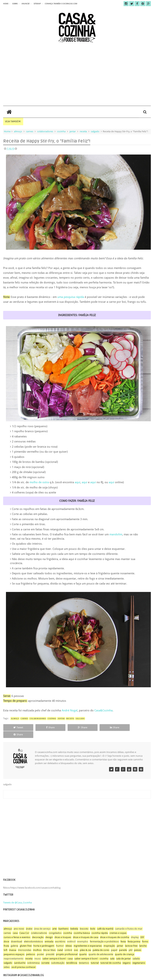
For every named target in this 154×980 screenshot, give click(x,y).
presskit (50, 947)
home (6, 4)
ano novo (19, 922)
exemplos (83, 934)
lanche (143, 939)
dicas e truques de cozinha (115, 930)
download (17, 934)
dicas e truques (63, 930)
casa (15, 926)
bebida (74, 922)
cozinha (61, 131)
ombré (68, 943)
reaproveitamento (14, 952)
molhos (37, 943)
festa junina (134, 934)
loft (5, 943)
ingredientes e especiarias (88, 939)
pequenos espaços (14, 947)
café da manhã (105, 922)
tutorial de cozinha (111, 956)
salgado (95, 131)
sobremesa (33, 956)
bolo (93, 922)
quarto (83, 947)
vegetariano (139, 956)
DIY (142, 930)
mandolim (116, 534)
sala (112, 952)
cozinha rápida (100, 926)
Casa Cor (24, 926)
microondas (25, 943)
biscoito (84, 922)
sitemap (37, 4)
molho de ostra (39, 482)
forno (145, 934)
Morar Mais (49, 943)
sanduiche (20, 956)
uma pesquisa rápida (71, 297)
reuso (38, 952)
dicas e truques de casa (86, 930)
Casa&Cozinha (103, 710)
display (135, 930)
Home (7, 131)
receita (83, 131)
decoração (38, 930)
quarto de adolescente (101, 947)
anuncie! (26, 4)
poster (40, 947)
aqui (77, 482)
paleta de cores (101, 943)
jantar (73, 131)
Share (47, 727)
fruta (6, 939)
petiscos (31, 947)
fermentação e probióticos (104, 934)
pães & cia (85, 943)
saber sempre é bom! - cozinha (91, 952)
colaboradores (45, 131)
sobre (15, 4)
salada (136, 952)
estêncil (71, 934)
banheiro (64, 922)
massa (13, 943)
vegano (127, 956)
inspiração (109, 939)
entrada (49, 934)
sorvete (45, 956)
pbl (131, 943)
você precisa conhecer (24, 960)
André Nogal (70, 710)
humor (60, 939)
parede (123, 943)
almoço (18, 131)
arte (55, 922)
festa (123, 934)
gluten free (26, 939)
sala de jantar (124, 952)
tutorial (95, 956)
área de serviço (42, 922)
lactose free (131, 939)
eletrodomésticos (33, 934)
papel (114, 943)
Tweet (17, 727)
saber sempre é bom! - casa (58, 952)
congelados (55, 926)
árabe (29, 922)
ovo (76, 943)
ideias (69, 939)
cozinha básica (82, 926)
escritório (60, 934)
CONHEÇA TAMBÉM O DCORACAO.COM (61, 4)
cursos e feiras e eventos (17, 930)
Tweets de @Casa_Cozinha (17, 896)
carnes (30, 131)
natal (60, 943)
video (7, 960)
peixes (138, 943)
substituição (58, 956)
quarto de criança (125, 947)
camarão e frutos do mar (129, 922)
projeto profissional (67, 947)
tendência (72, 956)
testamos (84, 956)
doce (6, 934)
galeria (14, 939)
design (49, 930)
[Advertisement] (77, 74)
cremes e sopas (118, 926)
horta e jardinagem (44, 939)
